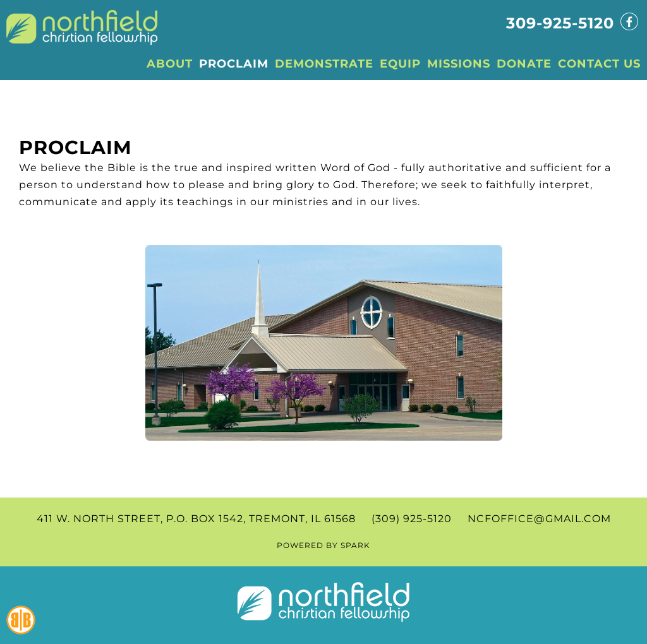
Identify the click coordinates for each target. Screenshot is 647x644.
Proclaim (76, 147)
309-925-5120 (560, 23)
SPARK (355, 545)
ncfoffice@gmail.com (539, 519)
